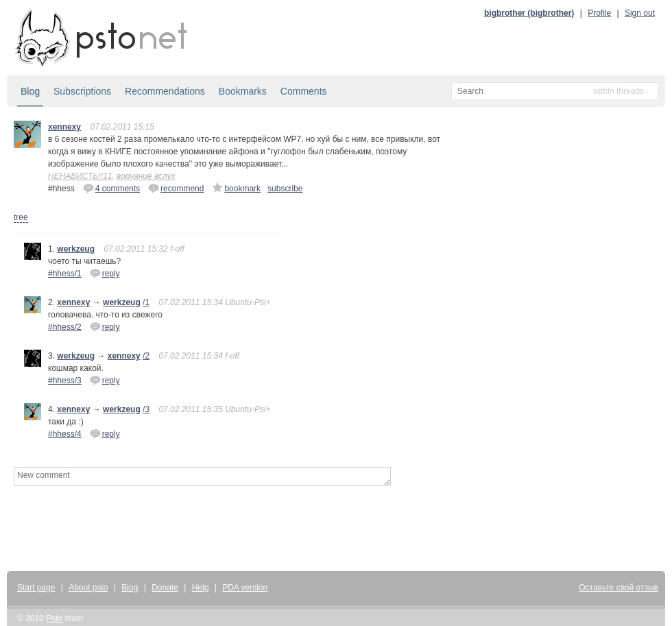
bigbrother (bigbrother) (529, 13)
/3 (146, 409)
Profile (599, 13)
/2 (146, 356)
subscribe (285, 189)
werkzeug (76, 249)
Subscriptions (82, 91)
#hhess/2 (65, 327)
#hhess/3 (65, 381)
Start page (36, 588)
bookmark (236, 188)
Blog (30, 91)
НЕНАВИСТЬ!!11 (80, 176)
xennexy (64, 127)
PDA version (245, 588)
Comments (304, 91)
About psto (88, 588)
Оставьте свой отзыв (619, 588)
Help (201, 588)
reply (105, 273)
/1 (146, 302)
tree (21, 217)
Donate (165, 588)
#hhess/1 (65, 274)
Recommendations (165, 91)
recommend (176, 188)
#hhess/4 (65, 434)
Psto (54, 618)
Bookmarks (243, 91)
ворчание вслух (146, 176)
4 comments (111, 188)
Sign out (640, 13)
